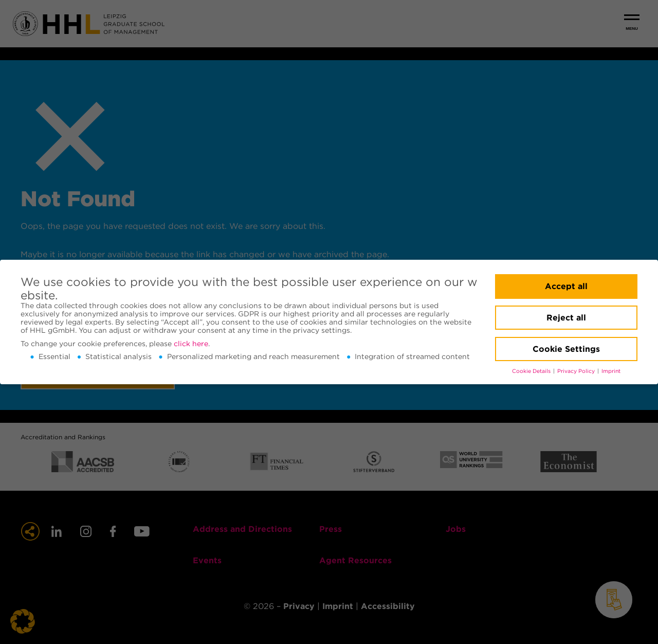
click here (191, 344)
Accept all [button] (566, 286)
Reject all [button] (566, 318)
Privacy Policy (577, 371)
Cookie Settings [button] (566, 349)
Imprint (611, 371)
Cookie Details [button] (532, 371)
